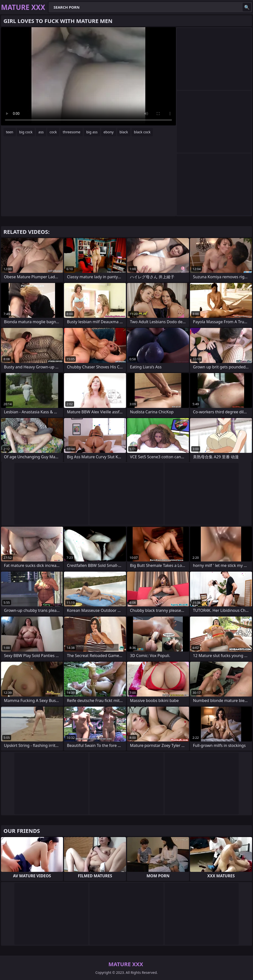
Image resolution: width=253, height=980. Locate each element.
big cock (26, 132)
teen (10, 132)
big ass (92, 132)
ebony (109, 132)
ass (41, 132)
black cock (142, 132)
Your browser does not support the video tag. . (88, 76)
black (124, 132)
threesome (72, 132)
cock (53, 132)
